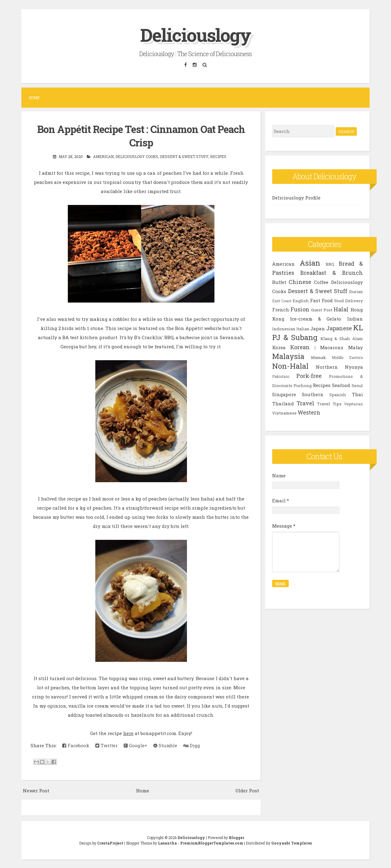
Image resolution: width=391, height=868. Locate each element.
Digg (192, 745)
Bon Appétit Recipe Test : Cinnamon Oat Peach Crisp (141, 136)
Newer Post (36, 790)
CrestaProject (110, 842)
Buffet (279, 282)
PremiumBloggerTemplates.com (212, 842)
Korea (279, 347)
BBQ (330, 264)
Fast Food (321, 300)
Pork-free (309, 376)
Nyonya (354, 367)
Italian (303, 329)
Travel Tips (329, 404)
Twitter (106, 745)
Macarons (332, 347)
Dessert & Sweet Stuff (184, 156)
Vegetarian (353, 404)
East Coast (282, 301)
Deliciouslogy (195, 35)
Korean (300, 347)
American (103, 156)
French (281, 310)
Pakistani (281, 376)
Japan (318, 328)
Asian (310, 263)
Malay (356, 347)
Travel (305, 403)
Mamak (318, 357)
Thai (357, 394)
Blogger (236, 837)
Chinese (300, 282)
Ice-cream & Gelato (316, 319)
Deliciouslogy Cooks (137, 156)
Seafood (341, 385)
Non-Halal (290, 366)
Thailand (283, 404)
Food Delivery (349, 301)
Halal (341, 309)
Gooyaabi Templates (292, 842)
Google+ (135, 745)
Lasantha (167, 842)
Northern (327, 367)
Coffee (321, 282)
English (301, 301)
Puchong (303, 386)
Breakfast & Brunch (332, 273)
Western (309, 412)
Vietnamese (284, 413)
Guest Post (322, 310)
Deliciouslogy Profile (296, 198)
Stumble (165, 745)
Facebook (76, 745)
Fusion (300, 309)
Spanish (338, 395)
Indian (355, 319)
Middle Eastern (347, 357)
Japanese (339, 328)
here (128, 733)
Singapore (284, 394)
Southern (313, 394)
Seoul (357, 386)
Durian (356, 292)
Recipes (218, 156)
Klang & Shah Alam (342, 339)
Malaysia (288, 356)
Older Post (247, 790)
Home (34, 98)
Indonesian (284, 329)
